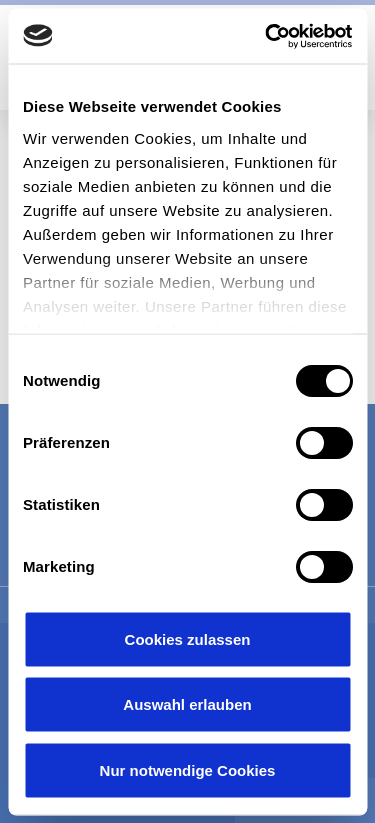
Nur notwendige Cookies (188, 769)
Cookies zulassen (188, 638)
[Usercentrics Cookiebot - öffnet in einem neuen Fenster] (267, 36)
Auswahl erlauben (187, 704)
